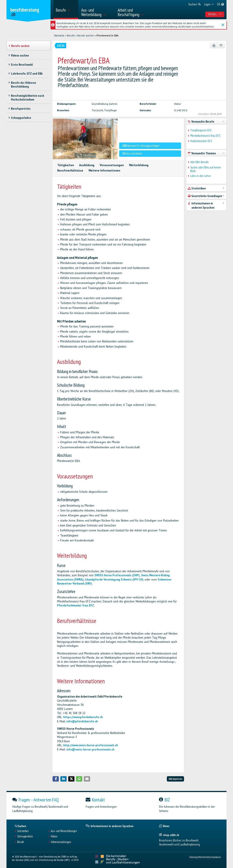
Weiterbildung (139, 165)
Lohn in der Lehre (201, 176)
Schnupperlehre (25, 837)
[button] (56, 779)
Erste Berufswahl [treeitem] (22, 65)
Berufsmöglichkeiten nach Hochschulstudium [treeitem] (28, 97)
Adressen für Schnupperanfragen (141, 146)
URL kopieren (175, 779)
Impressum (216, 857)
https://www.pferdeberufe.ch (83, 717)
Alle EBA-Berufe (199, 162)
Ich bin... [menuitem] (215, 14)
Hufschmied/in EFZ (201, 141)
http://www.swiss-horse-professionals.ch (91, 745)
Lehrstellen (23, 831)
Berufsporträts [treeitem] (21, 109)
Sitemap (193, 857)
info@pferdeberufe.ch (82, 721)
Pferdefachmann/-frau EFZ (75, 605)
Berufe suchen (86, 36)
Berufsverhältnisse (70, 171)
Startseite (59, 36)
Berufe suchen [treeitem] (20, 46)
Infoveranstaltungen (61, 842)
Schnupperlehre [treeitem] (21, 118)
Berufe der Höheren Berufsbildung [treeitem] (23, 85)
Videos (54, 837)
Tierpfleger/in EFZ (201, 130)
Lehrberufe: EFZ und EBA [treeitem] (27, 73)
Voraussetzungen (112, 165)
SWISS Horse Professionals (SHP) (117, 575)
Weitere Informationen (104, 171)
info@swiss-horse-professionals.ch (90, 750)
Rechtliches (204, 857)
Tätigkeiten (66, 165)
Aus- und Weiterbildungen (64, 831)
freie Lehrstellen (132, 154)
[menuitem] (66, 10)
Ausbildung (87, 165)
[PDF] (214, 45)
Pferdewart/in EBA (107, 36)
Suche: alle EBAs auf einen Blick (206, 169)
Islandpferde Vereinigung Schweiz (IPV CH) (114, 580)
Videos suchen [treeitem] (20, 55)
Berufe (71, 36)
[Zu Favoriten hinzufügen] (221, 45)
